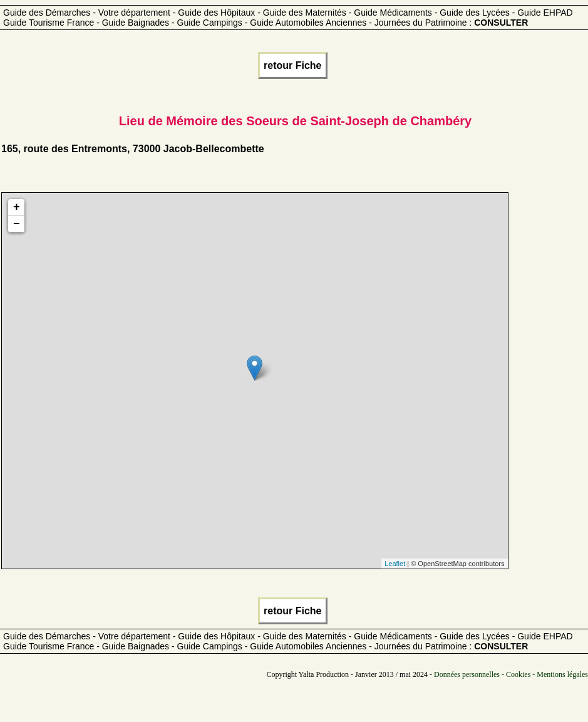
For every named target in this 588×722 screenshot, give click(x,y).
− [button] (17, 224)
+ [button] (17, 207)
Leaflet (395, 564)
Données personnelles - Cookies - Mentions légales (511, 674)
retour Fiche (292, 65)
